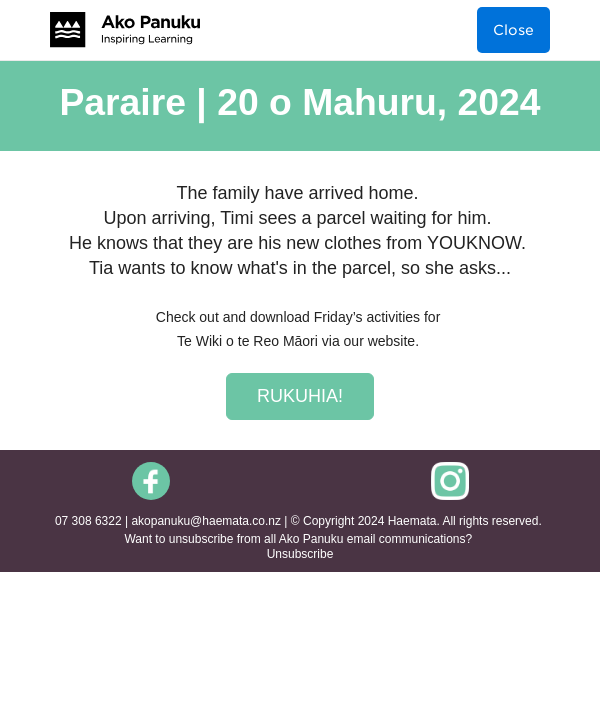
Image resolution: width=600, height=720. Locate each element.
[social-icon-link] (151, 481)
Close (513, 30)
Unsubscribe (300, 554)
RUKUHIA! (300, 396)
